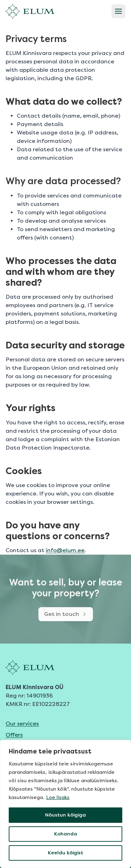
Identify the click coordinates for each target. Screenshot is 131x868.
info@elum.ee (65, 550)
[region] (65, 804)
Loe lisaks (58, 797)
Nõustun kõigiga (65, 815)
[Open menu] (118, 11)
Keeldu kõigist (65, 853)
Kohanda (66, 834)
